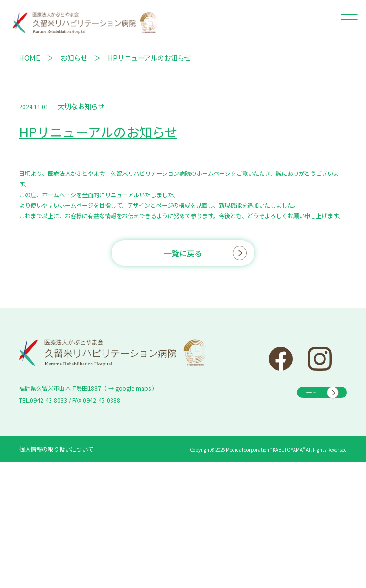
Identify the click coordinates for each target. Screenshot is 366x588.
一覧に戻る (183, 253)
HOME (30, 57)
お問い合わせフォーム (287, 390)
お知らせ (74, 57)
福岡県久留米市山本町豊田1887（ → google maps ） (88, 388)
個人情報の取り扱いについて (56, 449)
